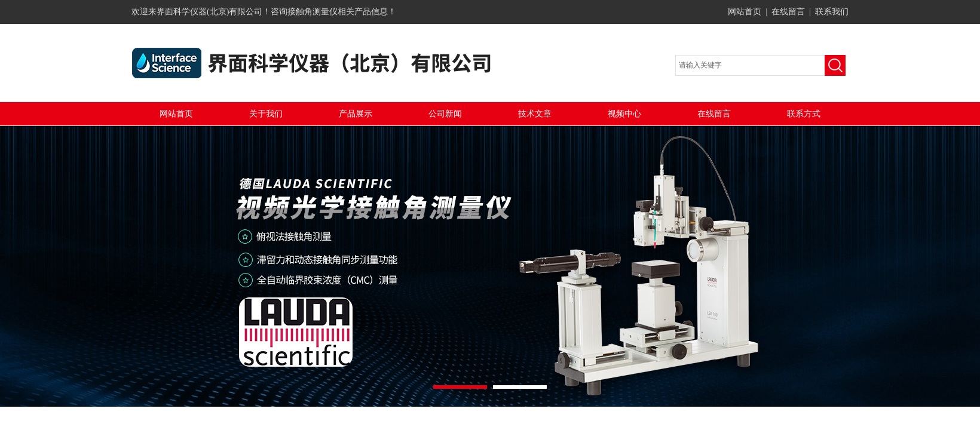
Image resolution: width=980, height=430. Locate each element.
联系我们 (832, 12)
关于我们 (266, 114)
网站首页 (745, 12)
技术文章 (535, 114)
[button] (460, 387)
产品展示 (356, 114)
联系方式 (804, 114)
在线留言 (788, 12)
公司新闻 (445, 114)
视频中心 (624, 114)
